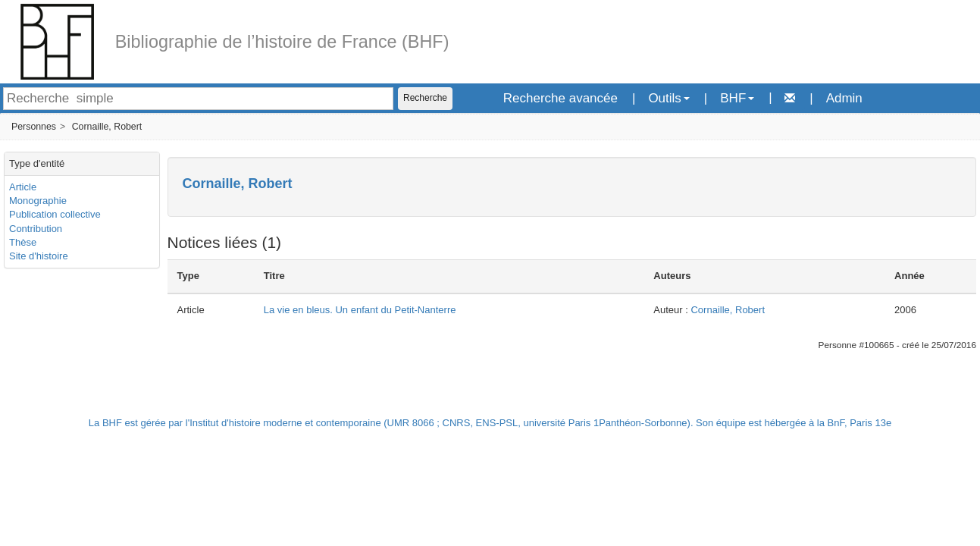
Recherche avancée (560, 98)
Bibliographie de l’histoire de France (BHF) (282, 42)
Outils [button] (668, 98)
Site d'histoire (39, 256)
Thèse (23, 242)
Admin (844, 98)
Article (23, 187)
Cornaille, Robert (107, 127)
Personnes (34, 127)
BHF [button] (737, 98)
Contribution (36, 229)
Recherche (425, 98)
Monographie (38, 201)
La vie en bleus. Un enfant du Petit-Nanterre (360, 310)
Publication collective (55, 214)
